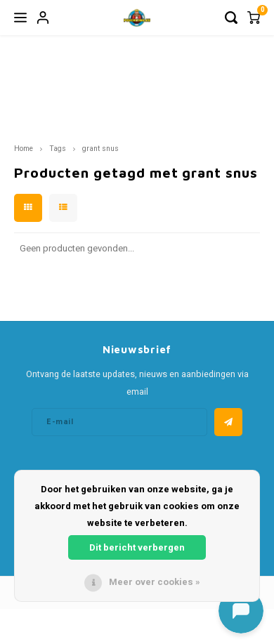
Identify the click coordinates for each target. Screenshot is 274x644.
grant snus (100, 149)
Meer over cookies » (155, 582)
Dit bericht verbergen (137, 547)
